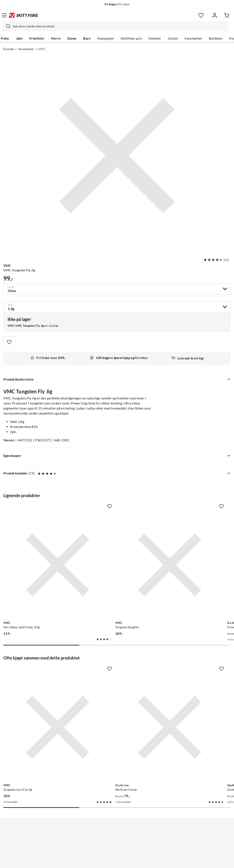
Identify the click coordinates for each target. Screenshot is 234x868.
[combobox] (115, 26)
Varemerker (193, 38)
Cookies (143, 862)
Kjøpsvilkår (126, 862)
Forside (9, 49)
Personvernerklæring (100, 862)
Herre (56, 38)
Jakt (19, 38)
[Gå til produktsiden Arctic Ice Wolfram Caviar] (113, 670)
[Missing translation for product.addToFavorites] (9, 342)
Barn (87, 38)
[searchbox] (119, 26)
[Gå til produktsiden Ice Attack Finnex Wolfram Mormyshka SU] (187, 546)
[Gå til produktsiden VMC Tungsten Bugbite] (113, 546)
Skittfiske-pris (131, 38)
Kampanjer (106, 38)
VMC (42, 49)
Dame (72, 38)
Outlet (173, 38)
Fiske (5, 38)
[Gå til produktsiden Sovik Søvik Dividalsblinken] (187, 670)
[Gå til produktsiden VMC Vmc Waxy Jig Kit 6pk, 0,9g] (39, 546)
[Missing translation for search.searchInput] (7, 26)
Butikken (216, 38)
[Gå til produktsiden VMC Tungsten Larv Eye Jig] (39, 670)
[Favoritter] (201, 15)
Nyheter (155, 38)
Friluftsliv (37, 38)
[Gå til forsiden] (24, 15)
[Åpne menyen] (4, 15)
